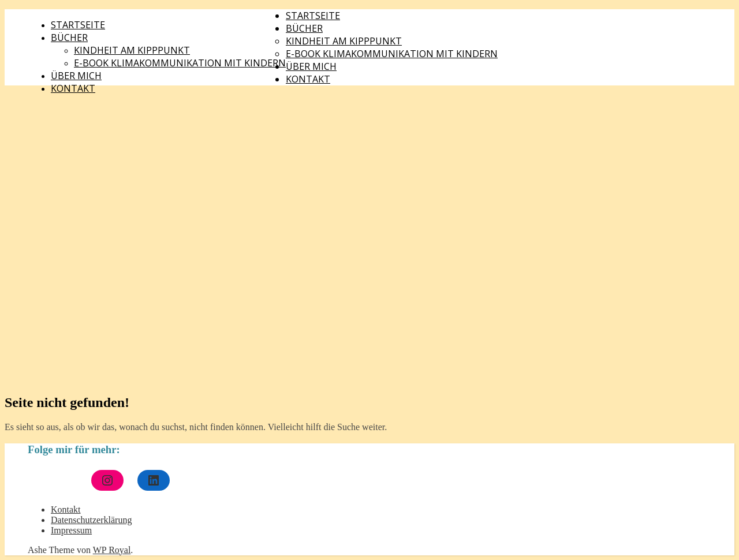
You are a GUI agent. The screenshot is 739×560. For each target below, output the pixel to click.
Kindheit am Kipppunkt (132, 50)
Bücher (69, 38)
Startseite (78, 25)
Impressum (71, 530)
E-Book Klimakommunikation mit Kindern (180, 63)
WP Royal (112, 550)
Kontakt (73, 88)
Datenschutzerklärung (91, 520)
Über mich (76, 76)
